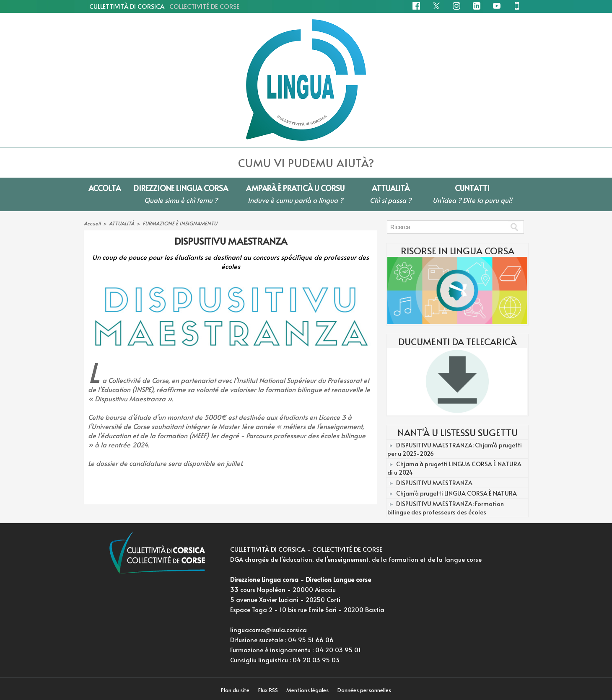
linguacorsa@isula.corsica (268, 629)
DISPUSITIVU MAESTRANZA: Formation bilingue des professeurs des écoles (457, 505)
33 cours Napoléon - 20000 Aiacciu (283, 589)
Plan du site (235, 690)
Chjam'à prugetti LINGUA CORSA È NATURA (456, 491)
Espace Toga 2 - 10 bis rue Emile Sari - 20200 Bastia (307, 609)
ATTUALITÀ (121, 223)
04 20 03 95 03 (316, 660)
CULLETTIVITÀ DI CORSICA (164, 6)
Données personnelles (366, 690)
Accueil (92, 223)
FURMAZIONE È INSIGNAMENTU (179, 223)
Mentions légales (309, 690)
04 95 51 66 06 (311, 639)
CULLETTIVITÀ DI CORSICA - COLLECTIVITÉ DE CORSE (306, 549)
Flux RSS (268, 690)
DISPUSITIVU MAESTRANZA (434, 481)
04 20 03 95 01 (338, 650)
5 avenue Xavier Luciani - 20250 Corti (285, 599)
